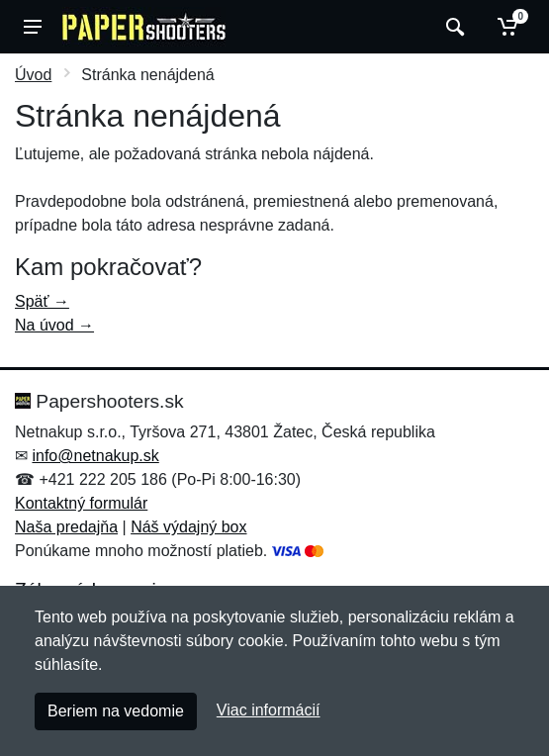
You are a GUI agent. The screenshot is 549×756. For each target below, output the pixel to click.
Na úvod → (54, 325)
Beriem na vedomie (116, 711)
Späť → (42, 301)
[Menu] (33, 27)
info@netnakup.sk (95, 456)
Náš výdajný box (188, 527)
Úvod (33, 75)
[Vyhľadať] (453, 27)
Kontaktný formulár (81, 503)
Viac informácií (269, 710)
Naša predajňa (66, 527)
